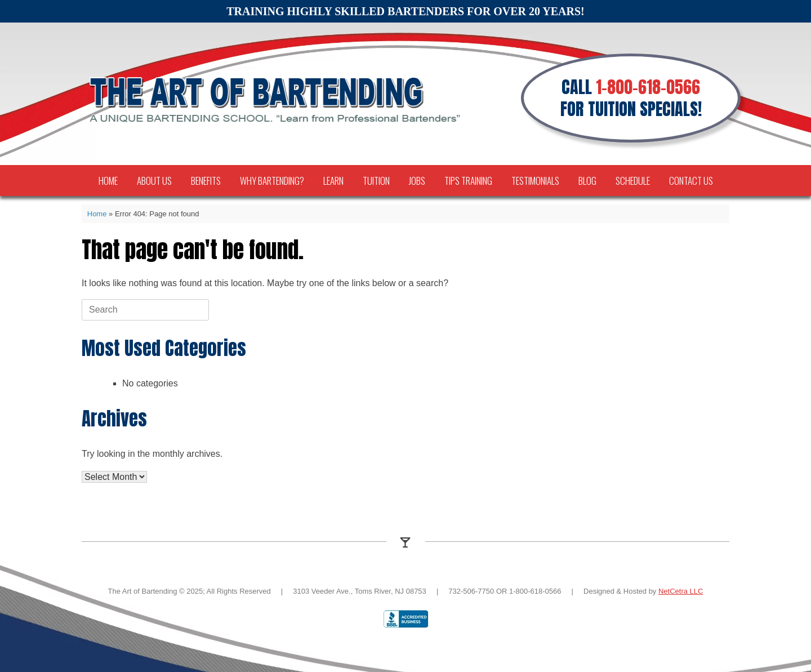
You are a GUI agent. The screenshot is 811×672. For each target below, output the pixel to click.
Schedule (633, 181)
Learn (333, 181)
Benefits (206, 181)
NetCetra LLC (681, 591)
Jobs (417, 181)
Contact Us (691, 181)
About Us (154, 181)
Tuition (376, 181)
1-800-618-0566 (648, 87)
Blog (587, 181)
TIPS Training (468, 181)
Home (108, 181)
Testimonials (535, 181)
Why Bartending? (272, 181)
